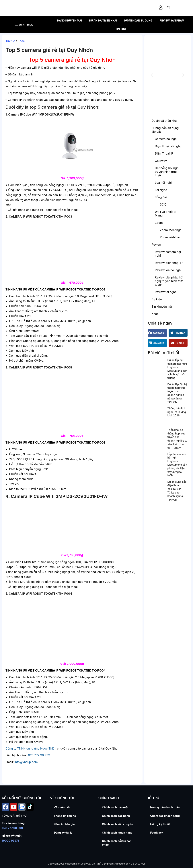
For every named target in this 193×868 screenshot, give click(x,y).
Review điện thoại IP (169, 263)
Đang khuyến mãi (70, 21)
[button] (152, 75)
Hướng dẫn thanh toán (165, 807)
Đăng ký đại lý (63, 833)
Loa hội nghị (163, 183)
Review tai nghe (166, 292)
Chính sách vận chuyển (118, 824)
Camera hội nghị (166, 139)
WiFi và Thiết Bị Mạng (166, 214)
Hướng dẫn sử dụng (138, 21)
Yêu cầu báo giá (64, 824)
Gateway (161, 161)
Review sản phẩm (172, 21)
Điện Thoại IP (164, 153)
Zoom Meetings (171, 230)
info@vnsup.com (26, 762)
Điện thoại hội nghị (168, 146)
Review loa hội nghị (168, 270)
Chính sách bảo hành (116, 816)
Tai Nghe (161, 190)
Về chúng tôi (62, 807)
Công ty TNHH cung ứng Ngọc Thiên (31, 748)
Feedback (157, 833)
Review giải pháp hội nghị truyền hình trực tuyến (169, 281)
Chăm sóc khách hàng (165, 816)
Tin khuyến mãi (162, 307)
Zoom (159, 223)
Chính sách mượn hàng (117, 833)
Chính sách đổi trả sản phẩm (117, 843)
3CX (163, 204)
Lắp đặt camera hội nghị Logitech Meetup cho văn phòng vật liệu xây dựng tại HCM (177, 465)
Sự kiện (157, 299)
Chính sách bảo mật (115, 807)
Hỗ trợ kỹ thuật (160, 824)
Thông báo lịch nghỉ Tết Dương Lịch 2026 (177, 412)
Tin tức (121, 29)
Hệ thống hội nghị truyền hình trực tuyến (167, 172)
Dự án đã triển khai (103, 21)
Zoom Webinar (170, 237)
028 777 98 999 (39, 755)
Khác (21, 41)
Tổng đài (161, 197)
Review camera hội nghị (168, 254)
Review (157, 245)
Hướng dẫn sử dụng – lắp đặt (166, 130)
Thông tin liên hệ (65, 816)
